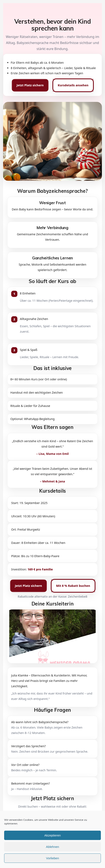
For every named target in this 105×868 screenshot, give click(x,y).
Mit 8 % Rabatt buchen (73, 586)
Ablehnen (52, 847)
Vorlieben (52, 858)
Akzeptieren (52, 835)
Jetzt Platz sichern (30, 85)
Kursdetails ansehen (73, 85)
